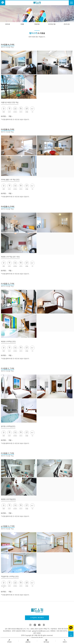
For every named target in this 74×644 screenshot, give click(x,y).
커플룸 (22, 24)
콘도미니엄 (67, 24)
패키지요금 (46, 641)
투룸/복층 (37, 24)
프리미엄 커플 (52, 24)
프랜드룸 (7, 24)
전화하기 (65, 641)
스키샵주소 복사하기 (37, 618)
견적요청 (9, 641)
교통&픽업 (28, 641)
